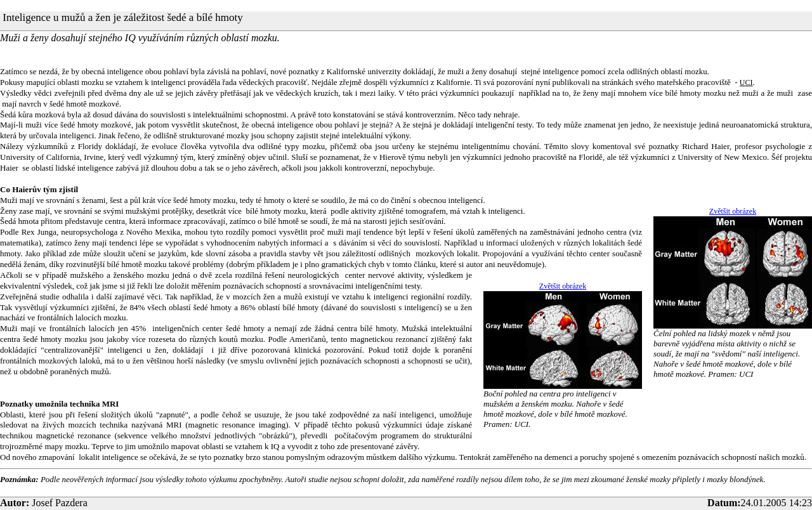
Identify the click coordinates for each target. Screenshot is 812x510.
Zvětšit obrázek (733, 211)
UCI (746, 82)
